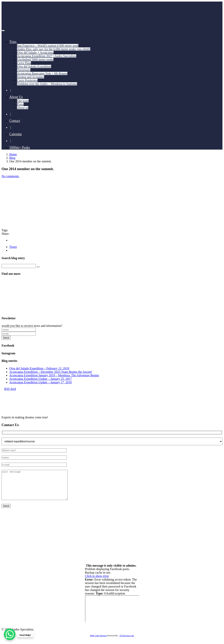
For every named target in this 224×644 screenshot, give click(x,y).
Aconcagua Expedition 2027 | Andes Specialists (47, 56)
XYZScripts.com (127, 641)
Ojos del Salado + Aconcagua (35, 53)
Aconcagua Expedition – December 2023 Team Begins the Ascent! (51, 372)
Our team (23, 101)
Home (13, 154)
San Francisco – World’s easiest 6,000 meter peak (48, 46)
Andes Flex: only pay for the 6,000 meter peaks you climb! (54, 49)
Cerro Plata (24, 63)
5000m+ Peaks (20, 147)
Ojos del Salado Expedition (34, 66)
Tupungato (24, 70)
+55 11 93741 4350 (45, 539)
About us (23, 108)
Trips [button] (13, 42)
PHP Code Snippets (98, 641)
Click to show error (97, 582)
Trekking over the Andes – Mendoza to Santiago (47, 84)
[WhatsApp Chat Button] (10, 634)
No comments (12, 176)
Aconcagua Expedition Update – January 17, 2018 (40, 382)
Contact (15, 121)
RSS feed (9, 389)
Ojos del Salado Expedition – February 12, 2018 (39, 368)
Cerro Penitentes (27, 80)
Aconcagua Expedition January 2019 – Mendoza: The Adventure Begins (54, 375)
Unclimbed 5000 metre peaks (35, 60)
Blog (12, 158)
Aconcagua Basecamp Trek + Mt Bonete (42, 73)
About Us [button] (16, 97)
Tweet (13, 247)
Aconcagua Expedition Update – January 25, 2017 (40, 379)
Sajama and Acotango (31, 77)
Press (20, 104)
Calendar (16, 134)
